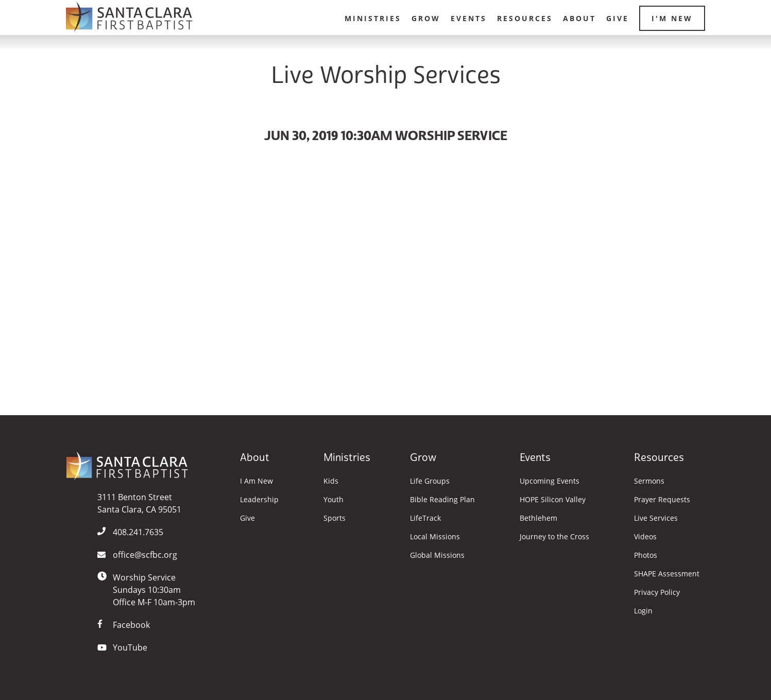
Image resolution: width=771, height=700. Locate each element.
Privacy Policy (657, 592)
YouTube (130, 647)
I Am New (256, 481)
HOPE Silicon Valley (553, 500)
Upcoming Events (550, 481)
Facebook (131, 625)
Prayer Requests (662, 500)
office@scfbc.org (145, 555)
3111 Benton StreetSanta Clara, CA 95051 (139, 503)
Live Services (656, 518)
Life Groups (430, 481)
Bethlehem (538, 518)
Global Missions (437, 555)
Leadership (259, 500)
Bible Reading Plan (442, 500)
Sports (335, 518)
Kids (331, 481)
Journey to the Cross (554, 537)
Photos (646, 555)
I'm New (672, 18)
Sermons (649, 481)
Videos (645, 537)
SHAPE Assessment (667, 574)
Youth (333, 500)
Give (618, 18)
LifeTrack (425, 518)
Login (643, 611)
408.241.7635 (138, 532)
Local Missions (435, 537)
